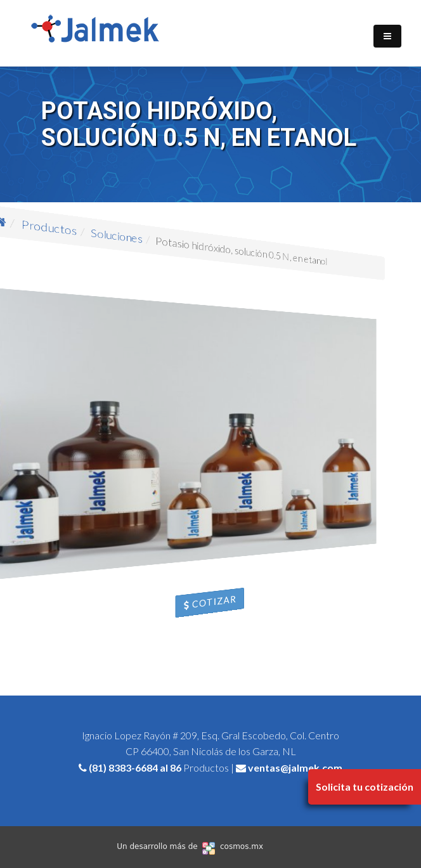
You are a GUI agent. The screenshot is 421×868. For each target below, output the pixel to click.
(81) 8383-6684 (123, 768)
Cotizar (211, 602)
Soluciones (127, 257)
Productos (78, 262)
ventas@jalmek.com (295, 768)
